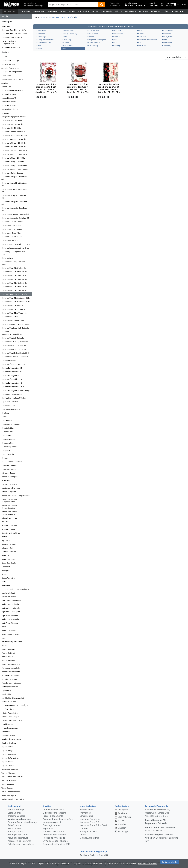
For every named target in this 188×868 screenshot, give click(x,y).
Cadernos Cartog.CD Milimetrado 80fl (14, 184)
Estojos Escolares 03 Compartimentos (9, 507)
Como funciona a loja (53, 810)
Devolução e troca (52, 825)
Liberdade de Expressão (147, 40)
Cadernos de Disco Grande (12, 229)
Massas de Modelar (9, 660)
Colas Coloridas (7, 428)
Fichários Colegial (8, 529)
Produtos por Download (55, 835)
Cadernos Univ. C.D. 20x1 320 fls (14, 294)
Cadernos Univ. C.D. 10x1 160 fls (14, 34)
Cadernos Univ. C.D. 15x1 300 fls (14, 290)
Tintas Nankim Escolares (11, 792)
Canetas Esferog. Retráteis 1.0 (13, 364)
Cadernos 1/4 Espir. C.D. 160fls (13, 158)
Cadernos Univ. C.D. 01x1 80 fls (14, 30)
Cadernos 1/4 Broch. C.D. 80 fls (13, 143)
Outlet (83, 835)
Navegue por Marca (89, 832)
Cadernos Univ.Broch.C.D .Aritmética (16, 324)
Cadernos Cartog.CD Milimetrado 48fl (14, 178)
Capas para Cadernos (10, 402)
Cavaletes (5, 413)
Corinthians (167, 31)
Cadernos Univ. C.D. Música (12, 305)
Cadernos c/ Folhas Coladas (12, 173)
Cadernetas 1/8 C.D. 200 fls (12, 124)
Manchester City (44, 43)
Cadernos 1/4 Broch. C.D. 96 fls (13, 147)
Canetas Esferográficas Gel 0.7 (13, 387)
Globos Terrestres (8, 578)
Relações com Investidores (21, 844)
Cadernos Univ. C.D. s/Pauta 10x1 (14, 313)
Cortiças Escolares (8, 469)
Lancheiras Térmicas (9, 597)
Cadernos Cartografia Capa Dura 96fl (14, 209)
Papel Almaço (7, 690)
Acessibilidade (87, 810)
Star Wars (141, 45)
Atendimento (115, 5)
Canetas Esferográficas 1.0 (12, 375)
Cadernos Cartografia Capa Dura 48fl (14, 197)
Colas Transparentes (9, 447)
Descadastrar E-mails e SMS (56, 844)
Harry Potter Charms (45, 40)
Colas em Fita (7, 435)
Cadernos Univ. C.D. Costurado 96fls (15, 302)
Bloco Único (6, 87)
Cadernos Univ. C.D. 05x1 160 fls (14, 272)
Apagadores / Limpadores (12, 72)
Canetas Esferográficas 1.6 (12, 383)
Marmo (65, 43)
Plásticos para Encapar (10, 717)
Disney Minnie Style (70, 34)
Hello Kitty (66, 40)
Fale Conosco (14, 825)
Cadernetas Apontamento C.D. (13, 132)
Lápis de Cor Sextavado (11, 608)
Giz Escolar (6, 567)
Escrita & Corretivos (9, 484)
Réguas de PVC (7, 762)
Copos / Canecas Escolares (12, 462)
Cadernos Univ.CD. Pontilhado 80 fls (15, 353)
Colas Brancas (7, 420)
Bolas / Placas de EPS (10, 109)
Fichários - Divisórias (9, 525)
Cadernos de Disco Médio (11, 233)
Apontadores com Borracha (12, 79)
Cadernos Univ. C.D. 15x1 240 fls (14, 287)
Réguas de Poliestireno (10, 758)
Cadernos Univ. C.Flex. (10, 317)
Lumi (165, 40)
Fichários (5, 522)
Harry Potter (168, 37)
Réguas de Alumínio (9, 754)
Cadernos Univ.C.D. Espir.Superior (14, 342)
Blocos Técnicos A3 (9, 98)
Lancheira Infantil (8, 593)
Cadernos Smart (8, 258)
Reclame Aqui (96, 855)
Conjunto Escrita (8, 454)
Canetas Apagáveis (9, 360)
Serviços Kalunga (16, 832)
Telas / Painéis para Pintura (12, 777)
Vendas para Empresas (20, 819)
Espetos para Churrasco (11, 488)
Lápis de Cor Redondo (10, 604)
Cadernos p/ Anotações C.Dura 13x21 (13, 253)
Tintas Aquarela (8, 784)
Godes (4, 582)
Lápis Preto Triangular (10, 623)
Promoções (85, 813)
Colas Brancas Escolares (11, 424)
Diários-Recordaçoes (9, 477)
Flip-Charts (6, 540)
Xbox (39, 48)
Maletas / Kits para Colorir (12, 642)
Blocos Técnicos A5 (9, 105)
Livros (4, 627)
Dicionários (6, 480)
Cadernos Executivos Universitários (15, 248)
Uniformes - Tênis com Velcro (13, 799)
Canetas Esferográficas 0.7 (12, 368)
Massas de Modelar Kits (11, 664)
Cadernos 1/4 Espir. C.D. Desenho (14, 165)
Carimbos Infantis (8, 405)
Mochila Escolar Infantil (11, 47)
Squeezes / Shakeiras (10, 769)
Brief (139, 31)
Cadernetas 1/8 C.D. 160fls (12, 120)
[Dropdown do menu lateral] (16, 16)
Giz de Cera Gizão (8, 559)
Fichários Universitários (11, 533)
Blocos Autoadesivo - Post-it (12, 90)
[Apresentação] (178, 11)
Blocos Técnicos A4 (9, 102)
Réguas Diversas (8, 765)
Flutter (65, 37)
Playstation (167, 43)
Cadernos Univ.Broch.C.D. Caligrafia (15, 328)
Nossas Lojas (115, 3)
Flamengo (41, 37)
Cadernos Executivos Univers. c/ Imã (16, 244)
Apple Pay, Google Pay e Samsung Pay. (162, 838)
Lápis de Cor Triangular (11, 612)
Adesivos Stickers (8, 64)
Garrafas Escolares (9, 552)
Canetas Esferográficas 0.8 (12, 372)
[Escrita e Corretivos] (95, 11)
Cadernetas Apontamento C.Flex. (14, 136)
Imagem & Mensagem (96, 40)
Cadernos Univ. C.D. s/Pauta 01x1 (14, 309)
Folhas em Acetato (9, 544)
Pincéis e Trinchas (8, 709)
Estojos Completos (9, 492)
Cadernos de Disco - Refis (11, 225)
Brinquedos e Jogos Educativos (13, 117)
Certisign (84, 855)
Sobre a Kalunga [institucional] (16, 810)
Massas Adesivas (8, 649)
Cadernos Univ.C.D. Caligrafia (13, 338)
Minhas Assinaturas (89, 838)
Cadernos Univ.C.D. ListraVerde (14, 345)
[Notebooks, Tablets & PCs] (52, 11)
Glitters (4, 574)
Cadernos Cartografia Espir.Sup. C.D (15, 218)
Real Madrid (67, 45)
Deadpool (41, 34)
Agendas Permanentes (10, 68)
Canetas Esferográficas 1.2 (12, 379)
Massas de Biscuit (8, 653)
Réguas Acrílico (7, 747)
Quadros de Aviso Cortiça (11, 739)
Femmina (166, 34)
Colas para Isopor (8, 439)
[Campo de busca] (73, 4)
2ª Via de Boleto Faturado (55, 841)
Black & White (93, 31)
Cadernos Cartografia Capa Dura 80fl (14, 203)
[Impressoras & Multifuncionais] (38, 11)
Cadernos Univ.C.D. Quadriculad (14, 349)
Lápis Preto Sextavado (10, 619)
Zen (77, 17)
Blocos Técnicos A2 (9, 94)
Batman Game (68, 31)
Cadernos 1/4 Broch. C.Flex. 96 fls (14, 154)
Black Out (116, 31)
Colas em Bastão (8, 432)
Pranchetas (6, 732)
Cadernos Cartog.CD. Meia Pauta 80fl (14, 190)
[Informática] (84, 11)
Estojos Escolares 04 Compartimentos (9, 513)
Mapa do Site (14, 828)
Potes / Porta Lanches (10, 728)
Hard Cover (142, 37)
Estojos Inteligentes (9, 518)
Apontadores (7, 75)
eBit (106, 855)
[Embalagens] (131, 11)
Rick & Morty (92, 45)
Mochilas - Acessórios (10, 679)
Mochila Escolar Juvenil (10, 675)
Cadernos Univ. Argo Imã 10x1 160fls (13, 263)
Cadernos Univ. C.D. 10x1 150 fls (14, 275)
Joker (115, 40)
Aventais (5, 83)
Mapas (4, 645)
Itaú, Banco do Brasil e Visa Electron (160, 829)
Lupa (3, 638)
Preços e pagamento (53, 816)
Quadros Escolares (9, 743)
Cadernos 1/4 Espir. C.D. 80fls (13, 162)
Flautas (4, 537)
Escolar (42, 17)
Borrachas (5, 26)
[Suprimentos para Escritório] (143, 11)
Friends (90, 37)
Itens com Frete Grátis (90, 822)
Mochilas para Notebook (11, 683)
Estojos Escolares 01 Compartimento (9, 42)
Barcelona (41, 31)
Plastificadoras (7, 724)
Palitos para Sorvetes (10, 687)
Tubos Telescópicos (9, 795)
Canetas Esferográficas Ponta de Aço (16, 390)
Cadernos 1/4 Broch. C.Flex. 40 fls (14, 150)
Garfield (116, 37)
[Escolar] (63, 11)
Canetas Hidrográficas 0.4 (12, 37)
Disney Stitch (118, 34)
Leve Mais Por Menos (90, 819)
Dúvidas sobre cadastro (54, 813)
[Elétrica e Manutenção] (119, 11)
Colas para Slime (8, 443)
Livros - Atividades (8, 630)
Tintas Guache (7, 788)
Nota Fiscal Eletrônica (53, 832)
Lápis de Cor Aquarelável (11, 600)
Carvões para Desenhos (11, 409)
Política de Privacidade (54, 838)
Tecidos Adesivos (8, 773)
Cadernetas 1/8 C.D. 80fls (11, 128)
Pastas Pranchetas (9, 702)
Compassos (6, 450)
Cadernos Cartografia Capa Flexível (15, 214)
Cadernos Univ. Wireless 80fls (13, 320)
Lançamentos (86, 816)
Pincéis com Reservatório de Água (15, 705)
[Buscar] (102, 4)
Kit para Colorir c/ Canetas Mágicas (15, 589)
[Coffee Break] (166, 11)
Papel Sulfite (6, 694)
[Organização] (107, 11)
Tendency (166, 45)
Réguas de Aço (7, 750)
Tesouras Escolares (9, 780)
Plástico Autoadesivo (10, 713)
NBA (114, 43)
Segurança (48, 828)
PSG (39, 45)
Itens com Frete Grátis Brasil (93, 825)
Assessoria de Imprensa (20, 841)
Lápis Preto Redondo (10, 615)
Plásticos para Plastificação (12, 720)
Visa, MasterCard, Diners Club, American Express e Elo (157, 813)
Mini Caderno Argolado (11, 668)
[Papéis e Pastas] (72, 11)
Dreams (141, 34)
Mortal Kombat (93, 43)
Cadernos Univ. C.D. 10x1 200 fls (14, 283)
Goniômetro (6, 585)
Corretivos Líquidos (9, 465)
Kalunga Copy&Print (18, 835)
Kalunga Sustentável (18, 838)
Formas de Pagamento (157, 806)
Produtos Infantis (8, 735)
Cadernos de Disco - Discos (12, 222)
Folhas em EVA (7, 548)
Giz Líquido (6, 570)
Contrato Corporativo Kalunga (23, 822)
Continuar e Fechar (170, 863)
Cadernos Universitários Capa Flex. (15, 357)
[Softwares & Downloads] (155, 11)
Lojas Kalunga (15, 813)
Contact (4, 458)
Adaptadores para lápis (11, 60)
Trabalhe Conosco (17, 816)
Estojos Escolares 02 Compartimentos (9, 500)
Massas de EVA (7, 657)
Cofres (4, 417)
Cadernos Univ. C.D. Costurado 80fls (15, 298)
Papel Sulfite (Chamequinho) (13, 698)
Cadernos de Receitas (10, 240)
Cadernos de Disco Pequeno (12, 237)
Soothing (116, 45)
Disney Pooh (92, 34)
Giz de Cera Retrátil (9, 563)
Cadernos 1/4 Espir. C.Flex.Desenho (15, 169)
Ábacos (4, 57)
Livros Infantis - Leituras (11, 634)
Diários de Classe (8, 473)
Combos (84, 828)
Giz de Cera (6, 555)
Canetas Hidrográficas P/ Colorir (14, 398)
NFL (139, 43)
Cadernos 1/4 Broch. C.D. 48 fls (13, 139)
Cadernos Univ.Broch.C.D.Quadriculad (12, 333)
